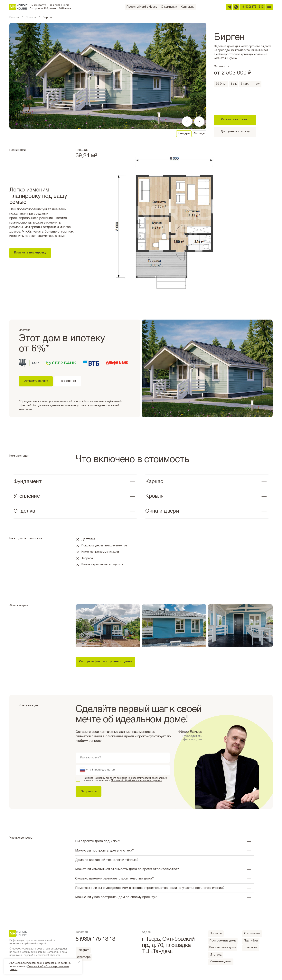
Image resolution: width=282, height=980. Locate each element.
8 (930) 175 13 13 (95, 939)
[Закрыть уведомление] (79, 962)
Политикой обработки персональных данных (136, 780)
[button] (105, 662)
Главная (14, 17)
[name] (123, 758)
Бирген (47, 17)
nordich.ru (83, 402)
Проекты (31, 17)
